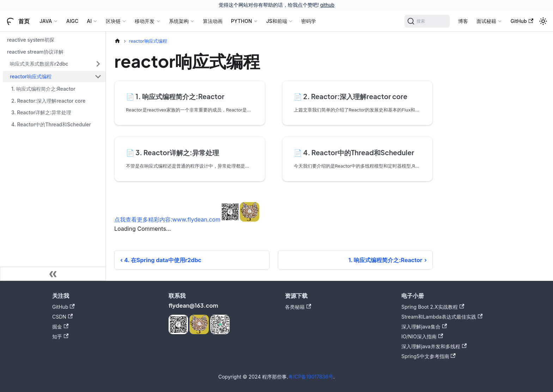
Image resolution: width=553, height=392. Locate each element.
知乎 (60, 336)
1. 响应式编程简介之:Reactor (43, 89)
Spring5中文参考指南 (429, 356)
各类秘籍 (298, 307)
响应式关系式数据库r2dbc (39, 64)
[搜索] (427, 21)
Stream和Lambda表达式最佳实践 (442, 317)
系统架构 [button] (179, 21)
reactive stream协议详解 (35, 52)
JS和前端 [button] (277, 21)
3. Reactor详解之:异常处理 (41, 112)
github (327, 5)
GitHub (522, 21)
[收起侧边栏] (53, 274)
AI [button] (89, 21)
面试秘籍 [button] (486, 21)
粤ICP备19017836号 (311, 377)
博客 (463, 21)
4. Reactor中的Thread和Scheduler (51, 124)
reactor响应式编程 (31, 76)
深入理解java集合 (424, 327)
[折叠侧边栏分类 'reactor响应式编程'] (98, 77)
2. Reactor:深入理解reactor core (48, 101)
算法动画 (213, 21)
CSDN (62, 317)
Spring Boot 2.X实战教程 (433, 307)
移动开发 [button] (145, 21)
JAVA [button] (46, 21)
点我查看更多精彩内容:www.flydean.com (167, 219)
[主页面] (117, 41)
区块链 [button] (113, 21)
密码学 (309, 21)
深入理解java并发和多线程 (434, 346)
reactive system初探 (31, 40)
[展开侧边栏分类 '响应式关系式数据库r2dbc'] (98, 64)
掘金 (60, 327)
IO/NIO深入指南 (422, 336)
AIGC (72, 21)
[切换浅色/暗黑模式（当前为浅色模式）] (543, 21)
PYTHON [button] (242, 21)
